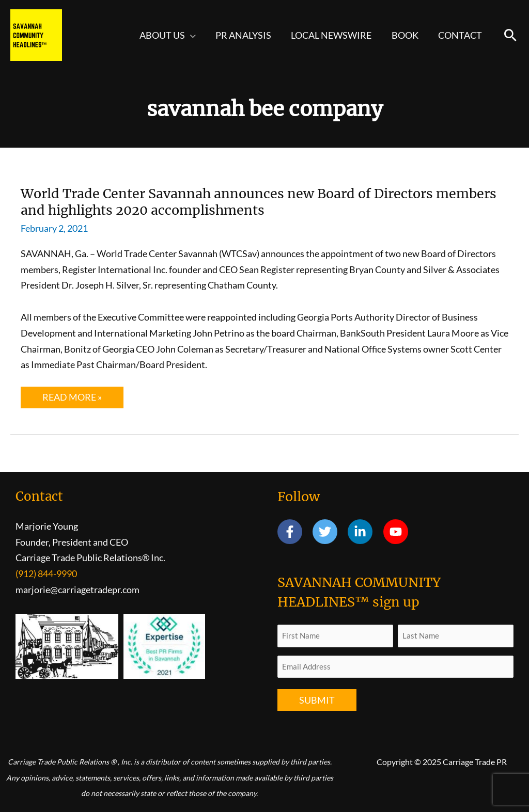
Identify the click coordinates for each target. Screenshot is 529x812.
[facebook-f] (294, 532)
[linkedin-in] (364, 532)
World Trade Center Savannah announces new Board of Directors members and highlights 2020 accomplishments (234, 202)
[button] (510, 35)
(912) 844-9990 (46, 574)
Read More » (83, 400)
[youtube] (398, 532)
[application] (196, 35)
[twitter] (329, 532)
